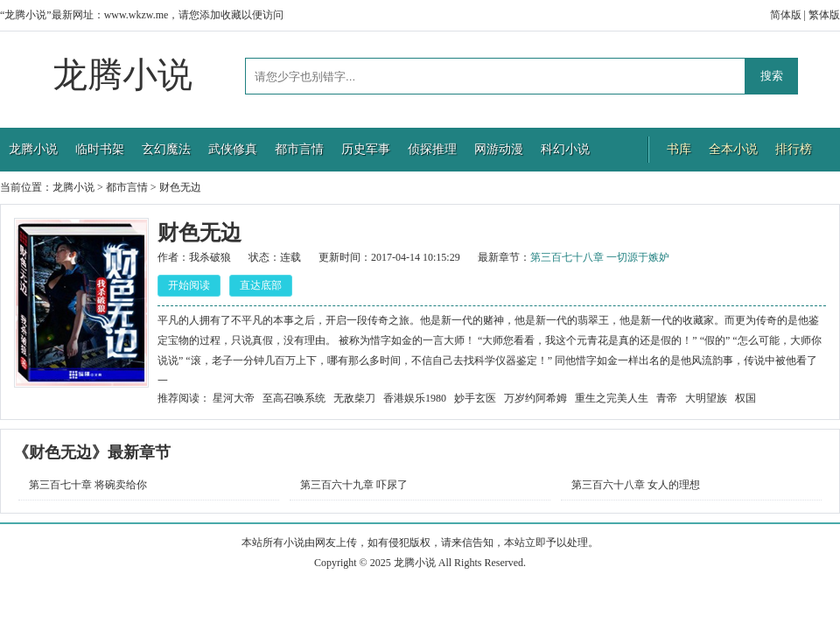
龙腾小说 (122, 75)
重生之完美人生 (612, 398)
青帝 (667, 398)
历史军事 (366, 149)
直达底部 (261, 285)
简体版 (786, 15)
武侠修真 (233, 149)
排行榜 (794, 149)
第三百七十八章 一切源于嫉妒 (600, 257)
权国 (745, 398)
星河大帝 (234, 398)
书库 (679, 149)
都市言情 (299, 149)
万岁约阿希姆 (535, 398)
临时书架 (100, 149)
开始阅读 (189, 285)
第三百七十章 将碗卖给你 (88, 485)
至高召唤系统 (294, 398)
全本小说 (733, 149)
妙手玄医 (475, 398)
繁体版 (824, 15)
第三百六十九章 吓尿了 (354, 485)
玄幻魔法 (166, 149)
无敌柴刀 (354, 398)
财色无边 (180, 187)
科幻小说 (565, 149)
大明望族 (706, 398)
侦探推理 (432, 149)
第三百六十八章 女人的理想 (636, 485)
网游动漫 (499, 149)
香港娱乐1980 (415, 398)
